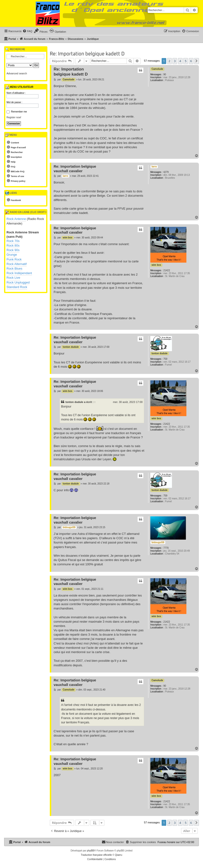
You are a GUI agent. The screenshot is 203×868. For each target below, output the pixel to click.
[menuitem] (27, 31)
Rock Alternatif (17, 264)
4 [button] (180, 61)
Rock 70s (13, 241)
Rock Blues (14, 269)
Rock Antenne (16, 219)
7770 (166, 548)
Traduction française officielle (96, 855)
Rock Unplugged (18, 282)
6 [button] (191, 61)
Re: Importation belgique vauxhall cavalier (75, 169)
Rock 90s (13, 250)
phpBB (90, 851)
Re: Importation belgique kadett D (87, 54)
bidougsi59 (158, 542)
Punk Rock (14, 259)
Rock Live (13, 278)
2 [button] (169, 61)
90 (165, 74)
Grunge (12, 255)
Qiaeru (119, 855)
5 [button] (186, 61)
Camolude (157, 69)
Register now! (14, 117)
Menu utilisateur (19, 87)
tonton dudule (160, 353)
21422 (167, 270)
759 (165, 359)
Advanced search (17, 73)
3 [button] (175, 61)
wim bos (156, 265)
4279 (166, 172)
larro (154, 167)
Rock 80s (13, 245)
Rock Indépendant (19, 273)
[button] (197, 61)
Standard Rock (17, 287)
